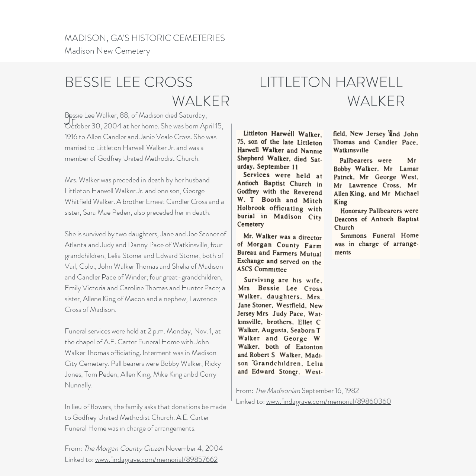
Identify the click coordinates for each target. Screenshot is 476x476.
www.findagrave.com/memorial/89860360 (329, 401)
